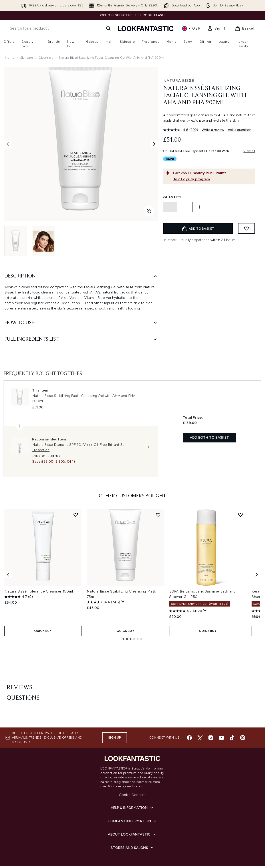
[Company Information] (132, 790)
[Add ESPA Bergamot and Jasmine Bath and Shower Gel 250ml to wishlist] (240, 515)
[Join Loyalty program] (213, 179)
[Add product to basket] (198, 228)
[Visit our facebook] (189, 707)
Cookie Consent (132, 764)
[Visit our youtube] (221, 707)
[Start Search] (108, 28)
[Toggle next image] (154, 144)
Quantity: (173, 197)
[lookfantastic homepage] (146, 28)
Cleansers (46, 58)
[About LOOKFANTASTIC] (132, 804)
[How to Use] (81, 323)
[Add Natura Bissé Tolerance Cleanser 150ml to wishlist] (76, 515)
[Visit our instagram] (211, 707)
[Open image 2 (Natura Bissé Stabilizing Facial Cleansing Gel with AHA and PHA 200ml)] (44, 241)
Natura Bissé (179, 80)
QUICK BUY (43, 630)
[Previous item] (8, 574)
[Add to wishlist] (246, 228)
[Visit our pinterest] (243, 707)
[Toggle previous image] (8, 144)
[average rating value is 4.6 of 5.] (176, 130)
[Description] (81, 276)
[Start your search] (60, 28)
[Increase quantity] (199, 207)
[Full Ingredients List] (81, 339)
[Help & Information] (132, 777)
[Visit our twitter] (200, 707)
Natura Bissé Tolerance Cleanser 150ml (39, 592)
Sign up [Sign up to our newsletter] (115, 707)
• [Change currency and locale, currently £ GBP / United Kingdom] (191, 28)
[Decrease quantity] (170, 207)
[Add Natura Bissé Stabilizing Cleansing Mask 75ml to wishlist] (158, 515)
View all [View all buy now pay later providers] (249, 151)
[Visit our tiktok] (232, 707)
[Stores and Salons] (132, 817)
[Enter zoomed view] (149, 211)
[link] (218, 28)
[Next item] (257, 574)
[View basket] (245, 28)
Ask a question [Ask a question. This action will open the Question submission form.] (240, 130)
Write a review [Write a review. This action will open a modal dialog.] (213, 130)
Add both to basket (209, 438)
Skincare (27, 58)
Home (10, 58)
